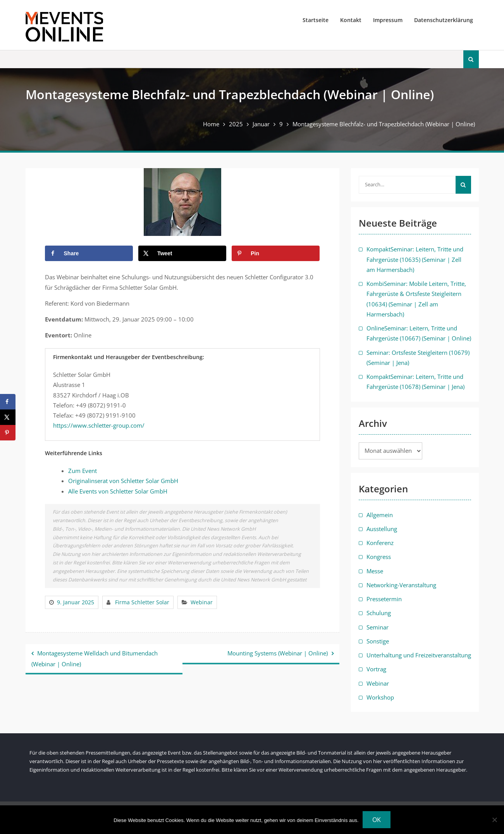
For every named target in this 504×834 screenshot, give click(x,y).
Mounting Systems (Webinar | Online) (278, 653)
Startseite (316, 20)
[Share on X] (182, 253)
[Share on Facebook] (89, 253)
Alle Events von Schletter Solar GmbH (118, 491)
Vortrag (376, 669)
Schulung (379, 613)
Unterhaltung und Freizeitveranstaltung (419, 655)
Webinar (202, 602)
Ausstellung (382, 529)
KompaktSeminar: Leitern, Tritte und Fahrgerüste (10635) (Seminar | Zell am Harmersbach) (415, 259)
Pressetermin (384, 599)
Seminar (378, 627)
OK (377, 820)
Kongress (379, 557)
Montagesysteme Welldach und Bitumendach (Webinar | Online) (95, 658)
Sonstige (378, 641)
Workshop (380, 697)
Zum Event (83, 471)
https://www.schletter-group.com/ (99, 425)
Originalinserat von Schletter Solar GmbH (123, 481)
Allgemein (380, 515)
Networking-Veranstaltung (401, 585)
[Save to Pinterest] (276, 253)
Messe (375, 571)
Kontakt (351, 20)
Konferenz (380, 543)
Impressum (388, 20)
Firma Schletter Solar (142, 602)
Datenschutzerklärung (444, 20)
